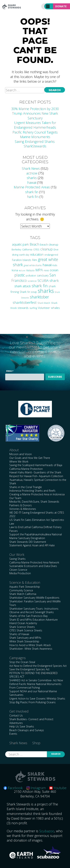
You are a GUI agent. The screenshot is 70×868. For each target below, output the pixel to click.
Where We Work (19, 462)
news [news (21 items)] (46, 270)
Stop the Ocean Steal (22, 662)
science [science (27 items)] (32, 281)
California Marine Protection (26, 469)
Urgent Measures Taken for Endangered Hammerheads (35, 125)
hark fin (33, 197)
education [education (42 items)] (37, 254)
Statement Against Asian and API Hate (32, 545)
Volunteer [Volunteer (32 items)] (44, 308)
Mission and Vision (21, 454)
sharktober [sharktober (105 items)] (39, 297)
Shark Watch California (23, 594)
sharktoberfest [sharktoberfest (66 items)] (25, 302)
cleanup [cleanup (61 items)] (46, 249)
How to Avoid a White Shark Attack (30, 645)
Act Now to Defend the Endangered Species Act (38, 666)
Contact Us (16, 715)
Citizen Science (18, 570)
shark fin (32, 192)
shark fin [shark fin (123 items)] (40, 286)
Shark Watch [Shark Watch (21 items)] (44, 303)
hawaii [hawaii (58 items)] (47, 265)
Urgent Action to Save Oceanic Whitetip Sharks (37, 699)
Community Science (21, 590)
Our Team (15, 498)
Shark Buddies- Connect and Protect (31, 719)
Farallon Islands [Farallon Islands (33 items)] (22, 260)
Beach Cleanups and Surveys (27, 730)
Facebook (13, 788)
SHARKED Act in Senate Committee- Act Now (36, 680)
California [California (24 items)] (27, 249)
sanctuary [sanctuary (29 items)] (43, 275)
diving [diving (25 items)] (15, 255)
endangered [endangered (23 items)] (51, 255)
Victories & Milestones (23, 509)
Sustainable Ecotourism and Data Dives (33, 566)
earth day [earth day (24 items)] (24, 255)
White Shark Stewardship (24, 641)
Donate (61, 6)
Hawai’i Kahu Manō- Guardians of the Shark (35, 472)
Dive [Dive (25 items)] (56, 249)
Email (10, 371)
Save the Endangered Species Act (29, 669)
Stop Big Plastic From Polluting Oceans (32, 702)
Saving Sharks (17, 559)
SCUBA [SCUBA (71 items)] (43, 281)
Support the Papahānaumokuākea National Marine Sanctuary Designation (36, 536)
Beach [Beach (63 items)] (34, 244)
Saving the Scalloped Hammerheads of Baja (36, 465)
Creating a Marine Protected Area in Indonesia (37, 494)
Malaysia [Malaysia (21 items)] (30, 270)
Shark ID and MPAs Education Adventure (34, 620)
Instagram (36, 788)
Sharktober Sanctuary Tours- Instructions (34, 609)
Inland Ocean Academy (23, 623)
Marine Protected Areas (32, 187)
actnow (32, 173)
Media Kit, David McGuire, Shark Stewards (34, 502)
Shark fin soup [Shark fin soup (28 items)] (28, 292)
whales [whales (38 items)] (55, 308)
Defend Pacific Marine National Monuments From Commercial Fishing (35, 686)
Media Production (20, 573)
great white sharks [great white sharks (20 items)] (33, 265)
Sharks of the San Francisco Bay (28, 616)
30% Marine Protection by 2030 (35, 109)
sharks (32, 178)
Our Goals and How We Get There (30, 458)
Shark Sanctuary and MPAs (25, 638)
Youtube (58, 788)
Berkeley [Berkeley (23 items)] (16, 250)
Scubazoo (47, 831)
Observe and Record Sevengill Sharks (32, 612)
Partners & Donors (21, 505)
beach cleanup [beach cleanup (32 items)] (49, 245)
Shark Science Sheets (22, 627)
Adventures (16, 723)
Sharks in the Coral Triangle (26, 487)
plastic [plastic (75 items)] (20, 275)
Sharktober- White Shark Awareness (31, 649)
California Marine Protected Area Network (34, 562)
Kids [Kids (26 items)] (55, 265)
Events (13, 734)
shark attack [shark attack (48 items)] (23, 286)
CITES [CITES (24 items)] (36, 249)
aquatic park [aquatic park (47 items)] (20, 244)
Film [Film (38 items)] (35, 260)
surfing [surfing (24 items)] (33, 308)
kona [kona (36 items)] (15, 270)
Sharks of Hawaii (19, 634)
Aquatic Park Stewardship (25, 587)
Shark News (31, 168)
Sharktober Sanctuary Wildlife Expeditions (34, 598)
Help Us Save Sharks (22, 726)
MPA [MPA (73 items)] (39, 270)
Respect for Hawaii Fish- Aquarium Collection (36, 476)
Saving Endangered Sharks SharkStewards (35, 144)
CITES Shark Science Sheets (26, 630)
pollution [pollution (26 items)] (31, 275)
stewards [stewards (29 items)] (23, 308)
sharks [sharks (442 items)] (46, 291)
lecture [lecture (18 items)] (22, 270)
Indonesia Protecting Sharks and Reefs (32, 491)
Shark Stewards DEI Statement (28, 542)
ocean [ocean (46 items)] (54, 270)
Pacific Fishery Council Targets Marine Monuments (35, 134)
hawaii (32, 182)
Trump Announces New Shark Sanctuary (35, 116)
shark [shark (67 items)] (54, 280)
